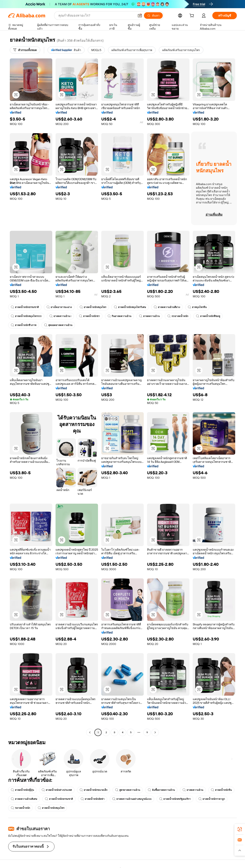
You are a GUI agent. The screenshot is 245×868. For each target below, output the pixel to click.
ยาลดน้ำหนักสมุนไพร (93, 307)
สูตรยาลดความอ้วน (128, 790)
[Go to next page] (155, 732)
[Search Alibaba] (96, 16)
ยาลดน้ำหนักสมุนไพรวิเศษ (130, 307)
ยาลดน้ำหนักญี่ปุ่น (22, 790)
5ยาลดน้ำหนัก (20, 808)
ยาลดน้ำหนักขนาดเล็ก (94, 790)
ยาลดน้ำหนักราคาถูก (212, 799)
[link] (240, 829)
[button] (140, 16)
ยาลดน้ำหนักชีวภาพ (24, 325)
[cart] (193, 16)
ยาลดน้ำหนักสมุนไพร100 (26, 316)
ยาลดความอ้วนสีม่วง (167, 307)
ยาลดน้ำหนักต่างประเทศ (57, 790)
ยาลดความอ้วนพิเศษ (24, 799)
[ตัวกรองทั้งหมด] (25, 50)
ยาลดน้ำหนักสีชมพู (208, 316)
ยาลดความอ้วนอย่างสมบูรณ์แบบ (132, 799)
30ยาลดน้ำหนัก (178, 316)
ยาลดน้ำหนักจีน (221, 790)
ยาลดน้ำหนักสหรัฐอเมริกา (175, 799)
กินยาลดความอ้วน (119, 316)
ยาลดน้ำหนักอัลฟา (93, 799)
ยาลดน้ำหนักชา (89, 316)
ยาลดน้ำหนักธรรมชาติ (25, 307)
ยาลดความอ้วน (149, 316)
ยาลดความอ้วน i (60, 316)
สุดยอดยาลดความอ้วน (58, 325)
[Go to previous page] (90, 732)
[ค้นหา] (153, 16)
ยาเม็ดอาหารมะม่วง (59, 307)
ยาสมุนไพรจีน (197, 307)
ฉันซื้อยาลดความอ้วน (161, 790)
